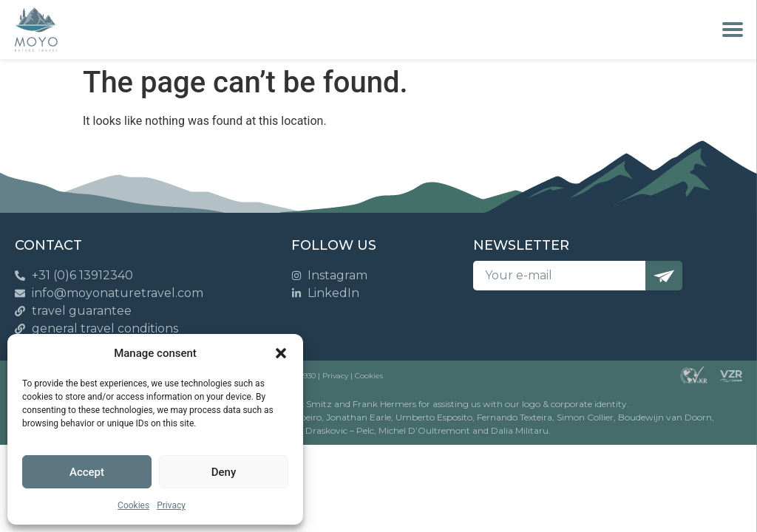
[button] (281, 353)
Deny (224, 472)
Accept (87, 472)
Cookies (133, 505)
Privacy (171, 505)
